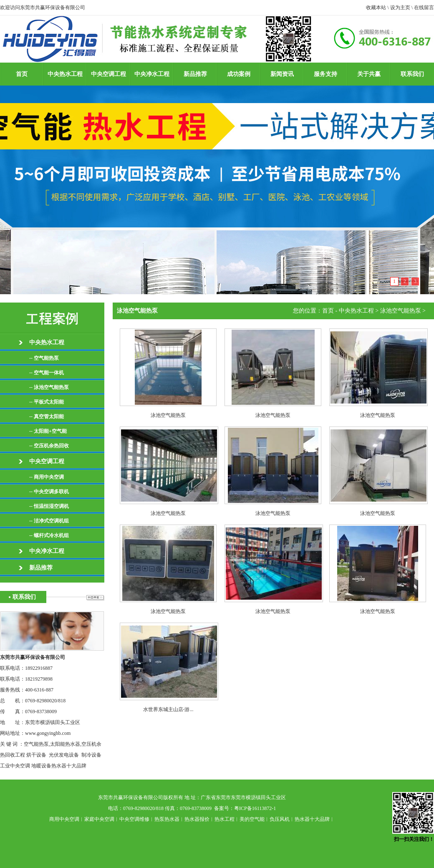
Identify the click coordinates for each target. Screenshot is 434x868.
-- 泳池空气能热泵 (49, 387)
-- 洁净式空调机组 (49, 521)
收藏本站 (376, 8)
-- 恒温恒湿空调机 (49, 506)
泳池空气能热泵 (401, 311)
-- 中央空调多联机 (49, 492)
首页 (22, 74)
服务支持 (325, 74)
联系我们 (412, 74)
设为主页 (400, 8)
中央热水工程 (65, 74)
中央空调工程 (108, 74)
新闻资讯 (282, 74)
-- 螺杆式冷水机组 (49, 535)
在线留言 (424, 8)
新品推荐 (195, 74)
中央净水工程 (152, 74)
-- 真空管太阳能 (47, 416)
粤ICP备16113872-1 (255, 808)
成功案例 (239, 74)
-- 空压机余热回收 (49, 446)
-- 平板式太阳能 (47, 402)
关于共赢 (369, 74)
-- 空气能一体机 (47, 373)
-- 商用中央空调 (47, 477)
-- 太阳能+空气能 (48, 431)
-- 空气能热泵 (44, 358)
